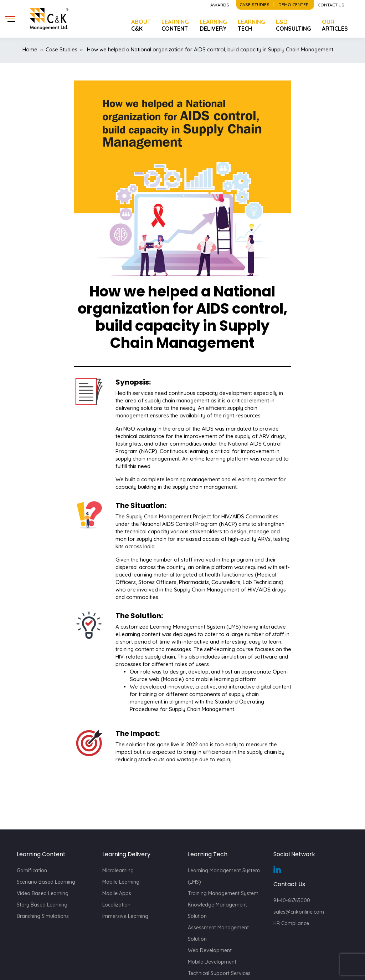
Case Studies (61, 49)
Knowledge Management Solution (217, 910)
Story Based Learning (42, 905)
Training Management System (223, 893)
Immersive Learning (125, 916)
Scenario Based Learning (46, 882)
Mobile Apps (117, 893)
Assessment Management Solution (218, 933)
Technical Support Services (219, 973)
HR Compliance (291, 923)
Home (30, 49)
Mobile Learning (121, 882)
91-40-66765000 (292, 900)
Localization (116, 905)
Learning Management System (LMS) (224, 876)
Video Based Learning (43, 893)
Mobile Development (212, 962)
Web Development (210, 950)
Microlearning (118, 870)
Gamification (32, 870)
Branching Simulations (43, 916)
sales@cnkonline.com (299, 912)
